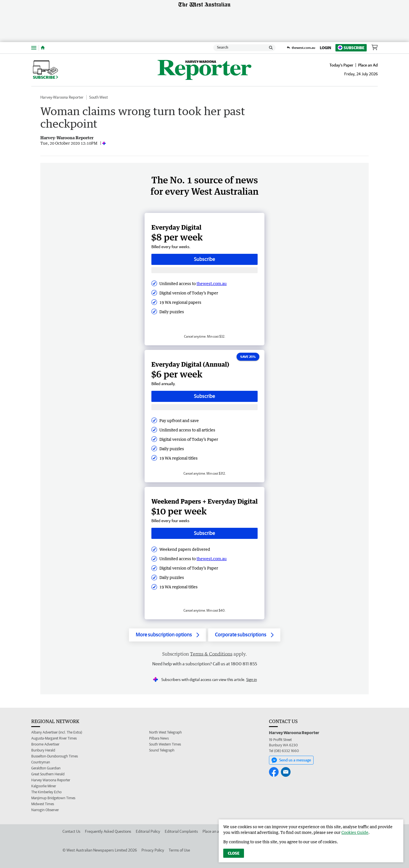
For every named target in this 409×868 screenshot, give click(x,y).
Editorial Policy (148, 831)
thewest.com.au (212, 284)
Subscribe (351, 48)
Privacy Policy (153, 850)
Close (234, 853)
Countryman (41, 762)
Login (325, 48)
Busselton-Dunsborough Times (55, 756)
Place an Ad (368, 65)
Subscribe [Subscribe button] (204, 259)
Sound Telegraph (162, 750)
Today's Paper (341, 65)
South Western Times (165, 744)
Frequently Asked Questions (108, 831)
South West (99, 97)
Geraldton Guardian (46, 768)
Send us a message (291, 760)
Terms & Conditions (211, 654)
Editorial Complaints (181, 831)
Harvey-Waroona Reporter (62, 97)
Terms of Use (179, 850)
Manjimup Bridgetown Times (53, 798)
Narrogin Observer (45, 810)
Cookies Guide (355, 832)
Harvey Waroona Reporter (51, 780)
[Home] (43, 48)
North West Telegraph (165, 732)
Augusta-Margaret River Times (54, 738)
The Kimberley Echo (46, 792)
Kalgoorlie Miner (44, 786)
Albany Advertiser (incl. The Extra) (57, 732)
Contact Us (71, 831)
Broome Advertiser (45, 744)
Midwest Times (43, 804)
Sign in (252, 680)
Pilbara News (159, 738)
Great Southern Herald (48, 774)
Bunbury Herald (43, 750)
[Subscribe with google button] (204, 270)
